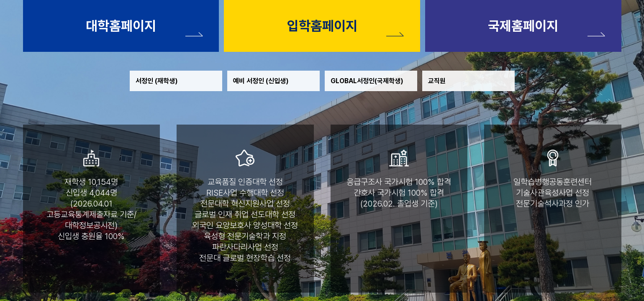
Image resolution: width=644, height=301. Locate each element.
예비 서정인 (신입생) (261, 81)
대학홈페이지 (121, 26)
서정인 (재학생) (157, 81)
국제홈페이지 (523, 26)
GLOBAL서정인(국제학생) (367, 81)
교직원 (437, 81)
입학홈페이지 (322, 26)
